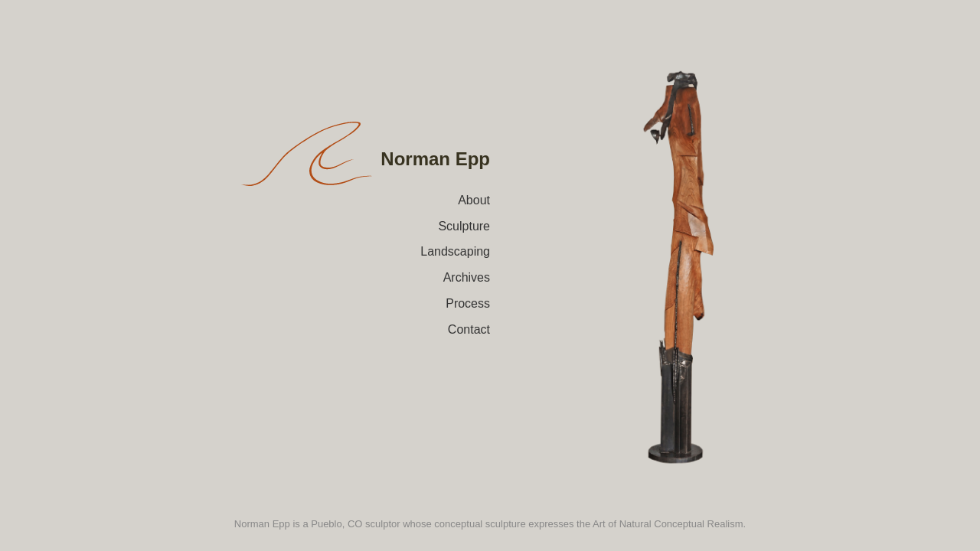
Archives (467, 277)
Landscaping (455, 251)
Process (468, 303)
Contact (469, 329)
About (474, 200)
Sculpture (464, 226)
